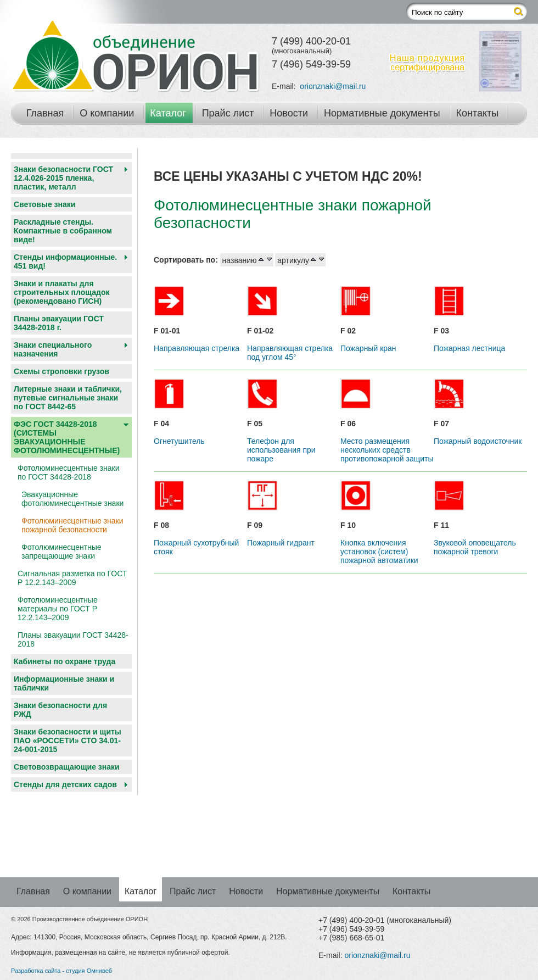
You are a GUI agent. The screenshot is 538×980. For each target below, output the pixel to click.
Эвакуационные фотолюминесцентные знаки (72, 499)
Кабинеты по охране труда (65, 661)
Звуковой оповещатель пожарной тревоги (475, 547)
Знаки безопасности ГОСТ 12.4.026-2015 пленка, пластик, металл (63, 178)
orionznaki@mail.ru (333, 86)
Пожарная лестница (469, 348)
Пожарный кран (368, 348)
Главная (45, 113)
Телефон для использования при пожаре (281, 450)
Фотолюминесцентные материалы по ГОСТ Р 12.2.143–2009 (58, 609)
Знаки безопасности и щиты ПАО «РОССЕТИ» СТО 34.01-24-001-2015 (68, 740)
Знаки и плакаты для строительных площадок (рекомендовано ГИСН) (62, 292)
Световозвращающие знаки (67, 767)
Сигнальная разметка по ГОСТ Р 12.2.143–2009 (72, 578)
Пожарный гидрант (281, 543)
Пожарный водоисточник (478, 441)
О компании (107, 113)
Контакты (478, 113)
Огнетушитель (179, 441)
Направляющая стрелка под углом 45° (290, 353)
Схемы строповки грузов (61, 371)
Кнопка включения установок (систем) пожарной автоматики (379, 552)
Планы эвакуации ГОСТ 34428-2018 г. (59, 323)
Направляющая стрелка (197, 348)
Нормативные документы (382, 113)
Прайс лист (228, 113)
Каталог (168, 113)
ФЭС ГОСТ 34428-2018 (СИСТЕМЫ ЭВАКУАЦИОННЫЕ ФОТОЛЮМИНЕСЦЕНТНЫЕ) (67, 437)
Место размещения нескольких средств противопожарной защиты (387, 450)
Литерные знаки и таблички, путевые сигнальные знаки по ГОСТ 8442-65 (68, 398)
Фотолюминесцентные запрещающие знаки (61, 552)
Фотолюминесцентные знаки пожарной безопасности (72, 525)
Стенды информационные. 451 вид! (65, 261)
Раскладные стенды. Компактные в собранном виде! (63, 231)
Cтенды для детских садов (65, 784)
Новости (289, 113)
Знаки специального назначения (53, 349)
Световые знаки (44, 204)
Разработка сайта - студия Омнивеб (61, 971)
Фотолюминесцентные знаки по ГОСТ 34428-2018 (68, 472)
